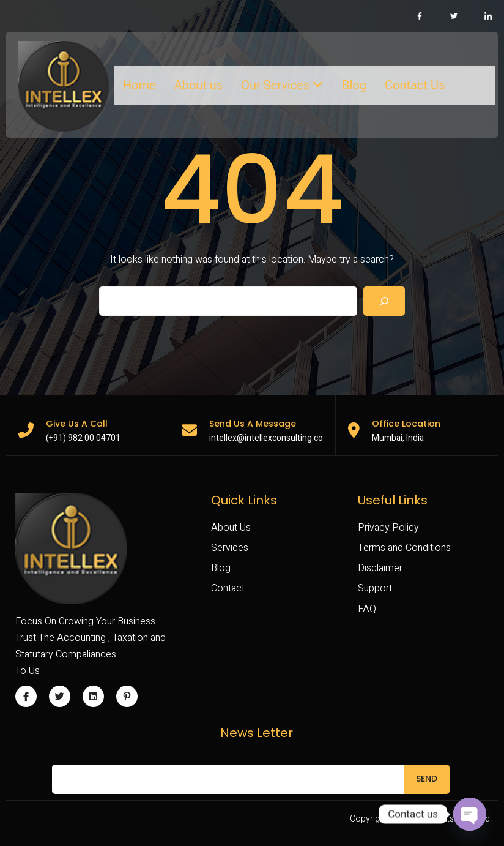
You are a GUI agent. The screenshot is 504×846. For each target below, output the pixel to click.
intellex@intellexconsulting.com (270, 438)
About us (199, 85)
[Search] (384, 301)
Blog (354, 85)
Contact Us (415, 85)
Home (139, 85)
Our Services (282, 85)
